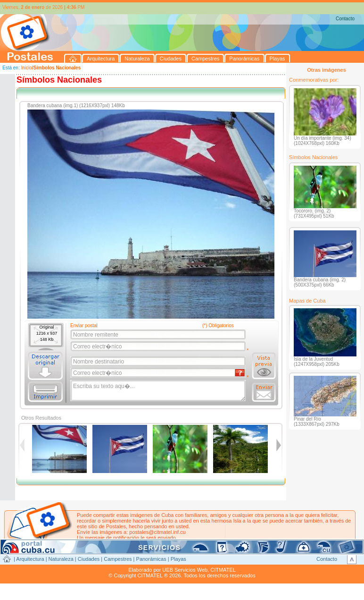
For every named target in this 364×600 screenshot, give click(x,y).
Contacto (345, 19)
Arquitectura (30, 559)
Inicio (26, 68)
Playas (178, 559)
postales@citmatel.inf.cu (157, 532)
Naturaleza (61, 559)
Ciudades (89, 559)
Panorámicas (151, 559)
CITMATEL (223, 570)
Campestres (118, 559)
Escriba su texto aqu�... (159, 391)
